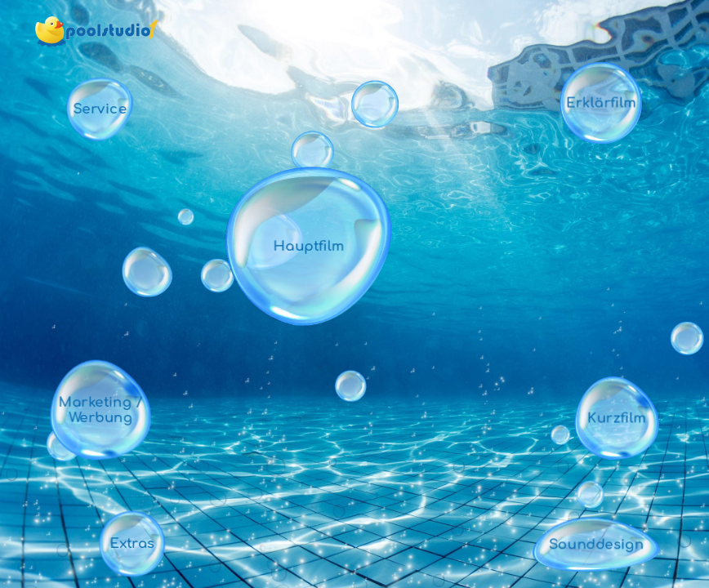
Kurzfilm (617, 418)
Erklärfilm (601, 102)
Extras (132, 543)
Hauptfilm (309, 246)
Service (100, 109)
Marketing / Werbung (101, 410)
